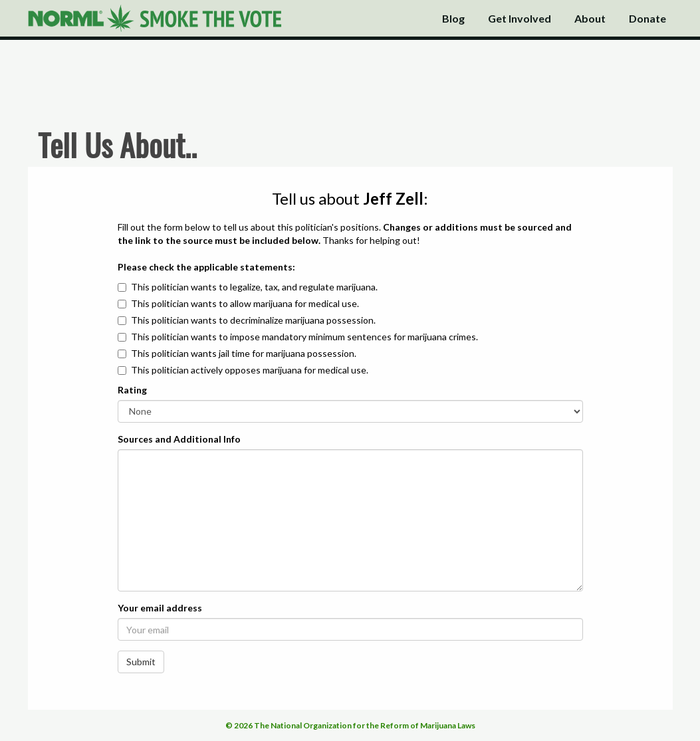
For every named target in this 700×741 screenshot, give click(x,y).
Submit (141, 662)
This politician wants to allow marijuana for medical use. (245, 303)
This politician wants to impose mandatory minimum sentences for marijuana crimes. (304, 337)
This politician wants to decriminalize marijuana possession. (253, 320)
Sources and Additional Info (179, 439)
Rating (132, 390)
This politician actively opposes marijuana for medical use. (250, 370)
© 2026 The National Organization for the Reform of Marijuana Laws (350, 725)
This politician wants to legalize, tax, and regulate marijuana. (254, 287)
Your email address (160, 608)
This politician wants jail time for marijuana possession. (244, 353)
